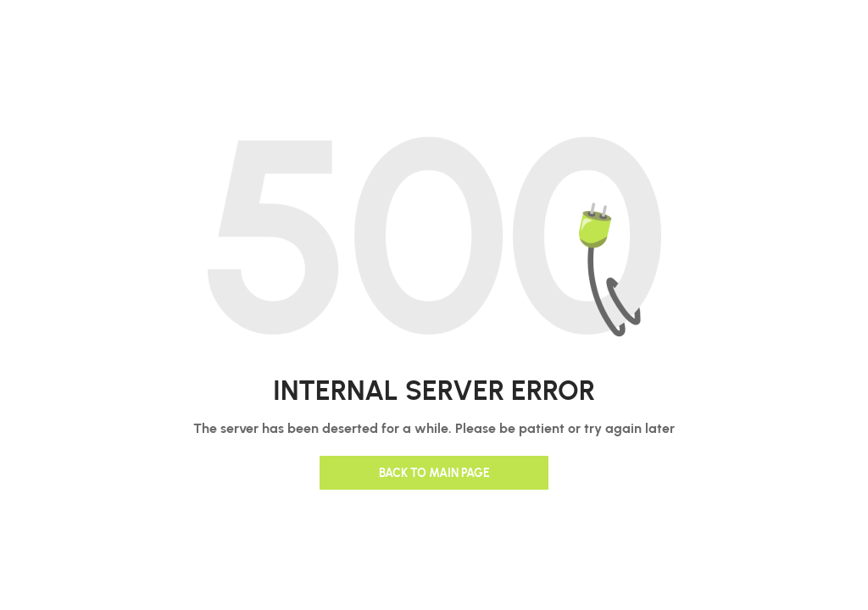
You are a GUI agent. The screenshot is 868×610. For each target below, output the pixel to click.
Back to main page (434, 472)
